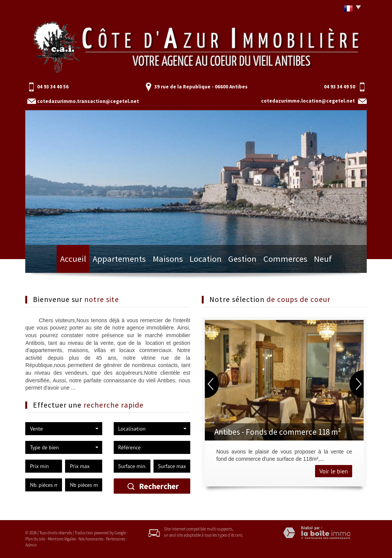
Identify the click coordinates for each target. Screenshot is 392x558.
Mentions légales (62, 539)
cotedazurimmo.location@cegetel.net (308, 101)
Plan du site (35, 539)
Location (203, 261)
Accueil (74, 261)
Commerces (283, 261)
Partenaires (116, 539)
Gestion (240, 261)
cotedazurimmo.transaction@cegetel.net (88, 101)
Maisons (164, 261)
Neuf (321, 261)
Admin (31, 545)
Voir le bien (334, 471)
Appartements (118, 261)
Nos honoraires (91, 539)
